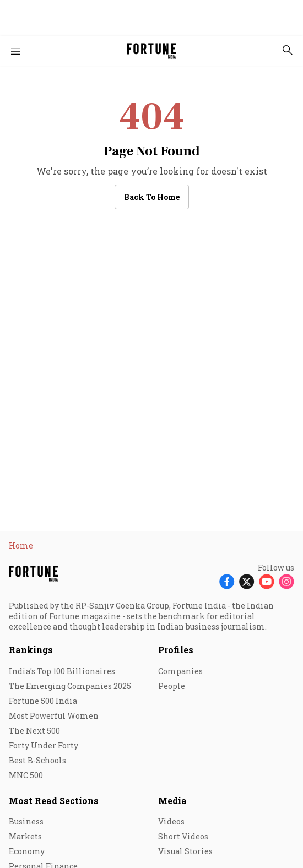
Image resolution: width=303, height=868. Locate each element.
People (172, 686)
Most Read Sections (54, 801)
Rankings (31, 650)
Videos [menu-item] (171, 821)
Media (172, 801)
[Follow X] (247, 581)
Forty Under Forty (44, 745)
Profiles (176, 650)
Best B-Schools (37, 760)
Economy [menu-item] (27, 851)
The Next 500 (34, 731)
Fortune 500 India (43, 701)
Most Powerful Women (54, 716)
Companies (180, 671)
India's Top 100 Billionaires (62, 671)
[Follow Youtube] (267, 581)
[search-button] (288, 50)
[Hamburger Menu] (15, 51)
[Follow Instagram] (286, 581)
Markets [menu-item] (25, 836)
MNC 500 (26, 775)
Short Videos (183, 836)
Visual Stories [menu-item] (185, 851)
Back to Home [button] (152, 197)
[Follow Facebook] (227, 581)
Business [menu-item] (26, 821)
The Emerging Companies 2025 (70, 686)
